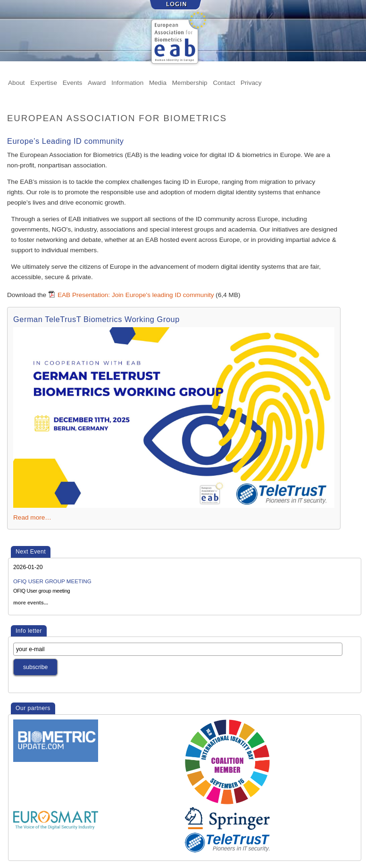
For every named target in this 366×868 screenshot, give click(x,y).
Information (127, 82)
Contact (224, 82)
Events (73, 82)
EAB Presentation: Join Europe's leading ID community (136, 295)
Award (97, 82)
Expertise (44, 82)
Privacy (251, 82)
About (17, 82)
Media (158, 82)
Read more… (32, 517)
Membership (190, 82)
